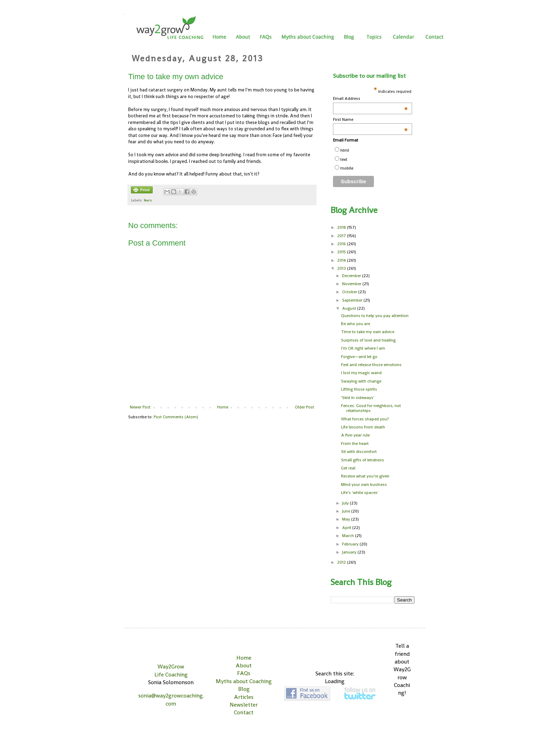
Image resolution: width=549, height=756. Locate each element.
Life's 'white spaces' (360, 493)
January (350, 552)
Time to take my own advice (368, 332)
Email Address (370, 99)
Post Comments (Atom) (176, 417)
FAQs (244, 673)
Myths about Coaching (244, 681)
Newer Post (140, 407)
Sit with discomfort (359, 452)
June (347, 511)
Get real (348, 468)
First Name (370, 120)
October (350, 292)
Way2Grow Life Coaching (171, 670)
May (347, 519)
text (344, 159)
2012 (342, 562)
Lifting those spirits (359, 389)
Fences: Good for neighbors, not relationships (371, 408)
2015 (342, 252)
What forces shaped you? (365, 419)
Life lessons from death (363, 427)
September (353, 300)
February (351, 544)
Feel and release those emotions (371, 365)
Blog (244, 689)
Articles (244, 697)
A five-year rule (355, 435)
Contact (244, 712)
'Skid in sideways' (358, 398)
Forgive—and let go (359, 357)
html (345, 150)
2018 (342, 227)
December (352, 276)
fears (148, 200)
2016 (342, 244)
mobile (347, 168)
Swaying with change (361, 381)
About (244, 665)
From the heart (355, 444)
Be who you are (356, 324)
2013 (342, 268)
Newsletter (244, 705)
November (352, 284)
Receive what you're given (365, 476)
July (346, 503)
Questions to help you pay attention (375, 316)
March (349, 536)
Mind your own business (364, 484)
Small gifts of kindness (363, 460)
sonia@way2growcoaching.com (171, 699)
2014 (342, 260)
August (350, 308)
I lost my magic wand (361, 373)
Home (223, 407)
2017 (342, 236)
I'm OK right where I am (363, 348)
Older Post (304, 407)
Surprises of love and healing (368, 340)
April (347, 528)
